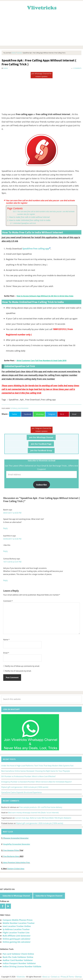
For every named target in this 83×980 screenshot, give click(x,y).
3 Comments (77, 68)
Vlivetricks (41, 7)
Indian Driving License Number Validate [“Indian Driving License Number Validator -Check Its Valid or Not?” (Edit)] (22, 966)
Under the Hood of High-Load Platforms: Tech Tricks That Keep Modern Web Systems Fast (37, 766)
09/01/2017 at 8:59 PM (12, 513)
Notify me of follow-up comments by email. (22, 666)
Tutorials (14, 408)
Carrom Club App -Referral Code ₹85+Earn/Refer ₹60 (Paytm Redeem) (43, 818)
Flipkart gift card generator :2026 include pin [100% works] (25, 787)
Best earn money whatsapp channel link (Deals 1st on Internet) (33, 813)
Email (6, 653)
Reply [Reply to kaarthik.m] (5, 551)
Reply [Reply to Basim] (5, 528)
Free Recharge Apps (11, 856)
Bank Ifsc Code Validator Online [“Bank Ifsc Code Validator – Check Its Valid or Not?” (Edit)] (18, 957)
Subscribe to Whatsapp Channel (16, 896)
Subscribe (41, 485)
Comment (8, 601)
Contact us (55, 977)
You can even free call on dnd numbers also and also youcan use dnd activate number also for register (46, 213)
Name (6, 640)
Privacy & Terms (67, 977)
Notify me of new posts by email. (18, 671)
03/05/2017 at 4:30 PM (12, 539)
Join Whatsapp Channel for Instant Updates (41, 75)
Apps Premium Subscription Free (17, 862)
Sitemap (78, 977)
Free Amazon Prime (11, 850)
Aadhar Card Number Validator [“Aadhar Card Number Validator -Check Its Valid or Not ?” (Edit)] (18, 960)
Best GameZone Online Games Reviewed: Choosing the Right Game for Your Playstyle (36, 771)
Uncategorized (23, 408)
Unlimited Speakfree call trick (24, 223)
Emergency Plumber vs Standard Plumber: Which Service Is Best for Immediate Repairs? (37, 782)
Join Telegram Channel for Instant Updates (42, 430)
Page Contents (15, 208)
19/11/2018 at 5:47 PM (12, 562)
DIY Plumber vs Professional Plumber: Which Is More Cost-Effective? (28, 776)
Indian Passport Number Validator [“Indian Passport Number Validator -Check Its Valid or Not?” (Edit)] (19, 963)
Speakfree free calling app (36, 249)
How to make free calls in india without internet (29, 217)
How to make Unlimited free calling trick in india (30, 220)
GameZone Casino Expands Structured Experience (21, 792)
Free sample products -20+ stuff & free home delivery (41, 807)
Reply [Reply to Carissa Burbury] (5, 580)
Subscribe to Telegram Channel (49, 896)
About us (46, 977)
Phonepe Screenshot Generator (16, 838)
